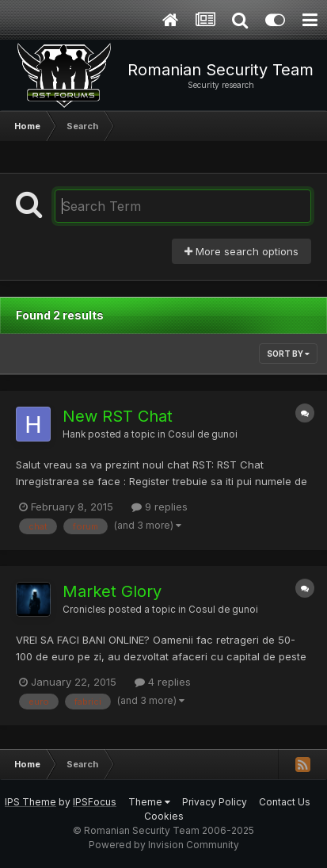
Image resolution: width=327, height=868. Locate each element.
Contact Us (285, 802)
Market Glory (112, 591)
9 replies (160, 507)
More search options (241, 251)
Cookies (164, 816)
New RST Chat (118, 416)
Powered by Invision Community (164, 845)
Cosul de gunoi (203, 434)
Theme (149, 802)
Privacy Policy (215, 802)
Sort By (288, 354)
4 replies (163, 682)
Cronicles (84, 610)
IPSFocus (95, 802)
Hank (74, 434)
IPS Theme (30, 802)
